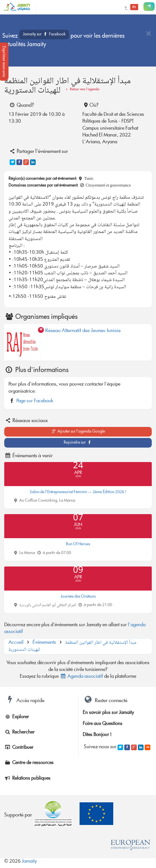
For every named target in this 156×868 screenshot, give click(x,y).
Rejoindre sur (78, 443)
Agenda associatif (82, 677)
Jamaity (29, 862)
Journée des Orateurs (78, 597)
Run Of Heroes (78, 544)
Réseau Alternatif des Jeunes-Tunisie (83, 332)
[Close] (148, 34)
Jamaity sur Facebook (44, 35)
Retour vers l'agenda (82, 90)
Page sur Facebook (35, 401)
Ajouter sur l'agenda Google (78, 432)
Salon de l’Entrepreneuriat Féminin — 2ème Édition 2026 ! (78, 492)
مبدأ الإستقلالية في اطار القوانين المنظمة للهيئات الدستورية (72, 646)
